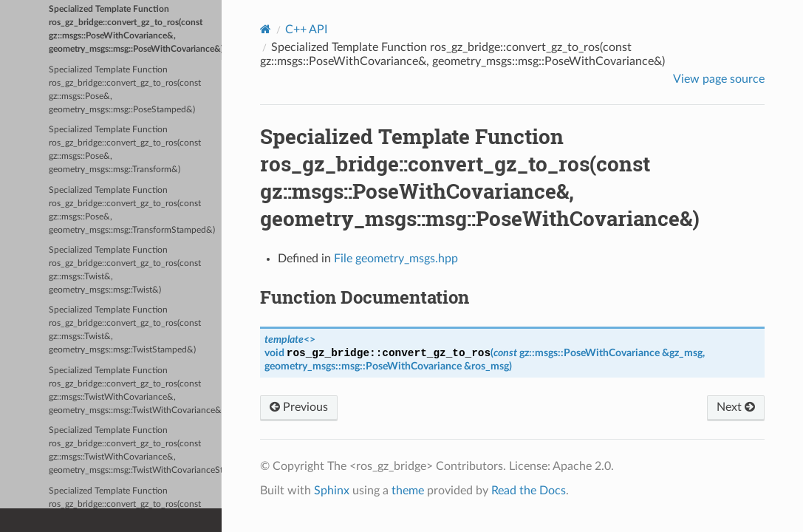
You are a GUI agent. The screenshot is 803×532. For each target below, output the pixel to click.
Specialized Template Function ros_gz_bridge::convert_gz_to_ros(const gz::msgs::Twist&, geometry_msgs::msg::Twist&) (125, 270)
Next (736, 407)
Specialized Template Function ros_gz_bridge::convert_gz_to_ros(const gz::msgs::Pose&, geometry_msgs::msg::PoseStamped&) (125, 90)
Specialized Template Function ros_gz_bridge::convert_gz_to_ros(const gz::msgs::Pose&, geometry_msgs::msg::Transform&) (125, 150)
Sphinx (332, 491)
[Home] (266, 29)
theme (408, 491)
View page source (719, 79)
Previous (299, 407)
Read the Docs (529, 491)
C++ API (306, 30)
